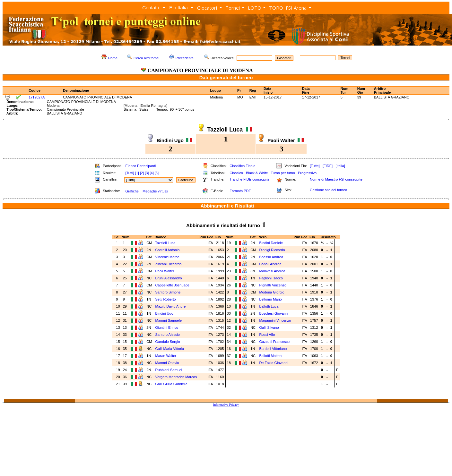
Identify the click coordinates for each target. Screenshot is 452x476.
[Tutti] (130, 173)
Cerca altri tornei (147, 58)
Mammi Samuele (169, 320)
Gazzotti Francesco (274, 342)
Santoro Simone (168, 292)
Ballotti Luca (269, 306)
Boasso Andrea (271, 257)
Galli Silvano (269, 327)
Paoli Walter (165, 271)
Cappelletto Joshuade (172, 285)
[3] (147, 173)
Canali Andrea (270, 264)
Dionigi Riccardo (272, 250)
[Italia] (340, 166)
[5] (157, 173)
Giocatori (207, 8)
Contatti (151, 8)
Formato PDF (240, 191)
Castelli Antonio (168, 250)
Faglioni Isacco (271, 278)
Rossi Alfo (267, 335)
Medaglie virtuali (155, 191)
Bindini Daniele (271, 243)
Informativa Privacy (226, 405)
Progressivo (307, 173)
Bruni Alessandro (169, 278)
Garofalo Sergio (168, 342)
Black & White (257, 173)
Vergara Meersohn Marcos (176, 377)
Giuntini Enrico (167, 327)
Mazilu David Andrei (171, 306)
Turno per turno (283, 173)
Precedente (185, 58)
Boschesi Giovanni (274, 313)
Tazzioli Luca (165, 243)
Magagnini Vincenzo (275, 320)
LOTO (255, 8)
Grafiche (132, 191)
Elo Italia (178, 8)
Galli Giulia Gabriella (171, 384)
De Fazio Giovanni (274, 363)
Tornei (233, 8)
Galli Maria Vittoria (170, 349)
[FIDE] (328, 166)
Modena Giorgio (272, 292)
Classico (236, 173)
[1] (137, 173)
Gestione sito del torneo (328, 190)
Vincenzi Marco (167, 257)
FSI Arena (296, 8)
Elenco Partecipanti (140, 166)
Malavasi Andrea (272, 271)
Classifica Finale (242, 166)
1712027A (37, 97)
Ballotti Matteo (270, 356)
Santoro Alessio (168, 335)
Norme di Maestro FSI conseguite (336, 179)
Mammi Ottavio (167, 363)
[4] (152, 173)
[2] (142, 173)
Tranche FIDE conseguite (249, 179)
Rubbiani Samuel (169, 370)
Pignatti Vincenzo (273, 285)
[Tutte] (315, 166)
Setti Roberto (166, 299)
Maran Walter (166, 356)
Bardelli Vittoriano (273, 349)
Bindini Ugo (164, 313)
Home (113, 58)
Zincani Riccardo (169, 264)
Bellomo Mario (270, 299)
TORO (276, 8)
